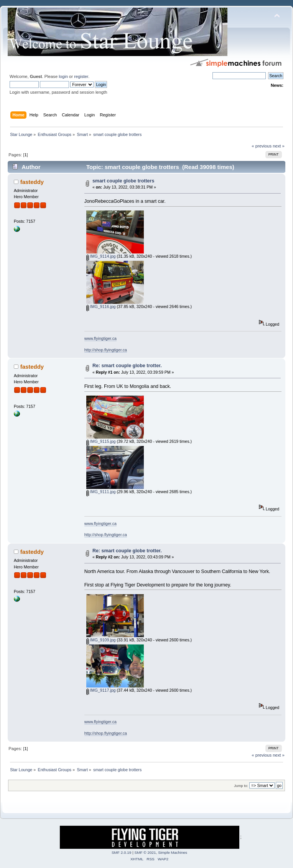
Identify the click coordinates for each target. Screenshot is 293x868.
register (81, 76)
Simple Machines (173, 852)
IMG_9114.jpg (101, 256)
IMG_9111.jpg (101, 492)
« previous (262, 146)
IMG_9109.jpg (101, 640)
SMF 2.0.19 (122, 852)
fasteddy (32, 182)
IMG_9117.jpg (101, 690)
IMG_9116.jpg (101, 306)
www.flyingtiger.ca (100, 338)
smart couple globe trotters (123, 181)
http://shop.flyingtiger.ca (106, 350)
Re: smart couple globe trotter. (127, 366)
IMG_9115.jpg (101, 441)
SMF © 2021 (145, 852)
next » (279, 146)
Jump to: (241, 786)
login (63, 76)
